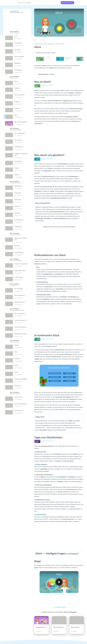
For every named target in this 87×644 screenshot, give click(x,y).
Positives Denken (41, 515)
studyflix (10, 3)
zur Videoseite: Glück (59, 607)
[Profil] (81, 3)
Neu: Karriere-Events (67, 3)
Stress (63, 301)
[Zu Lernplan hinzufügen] (36, 40)
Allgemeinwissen (39, 44)
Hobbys (38, 464)
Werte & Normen (60, 44)
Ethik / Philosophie (49, 44)
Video (51, 68)
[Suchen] (56, 3)
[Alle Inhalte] (78, 3)
